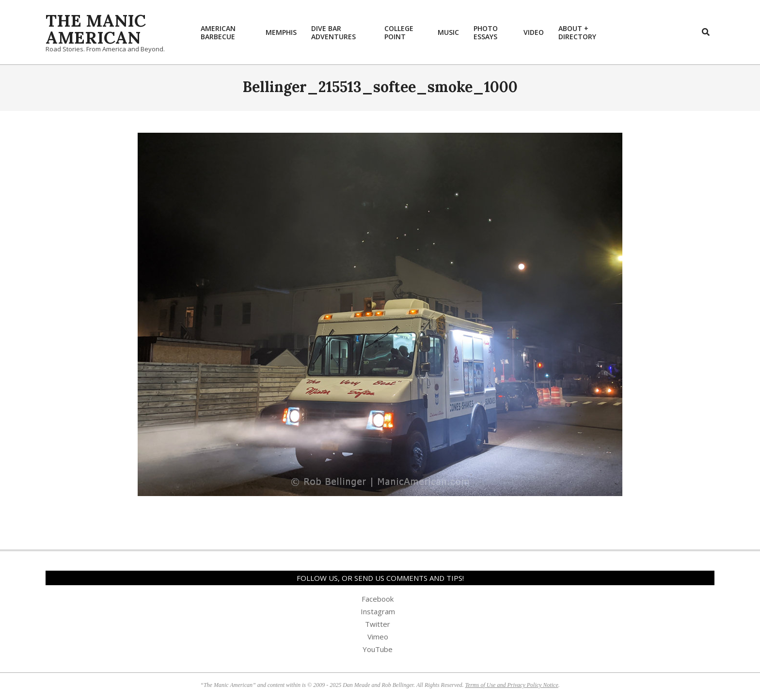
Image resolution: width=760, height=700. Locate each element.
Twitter (378, 624)
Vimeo (378, 637)
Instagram (378, 611)
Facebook (378, 599)
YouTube (378, 649)
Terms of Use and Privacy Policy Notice (512, 685)
